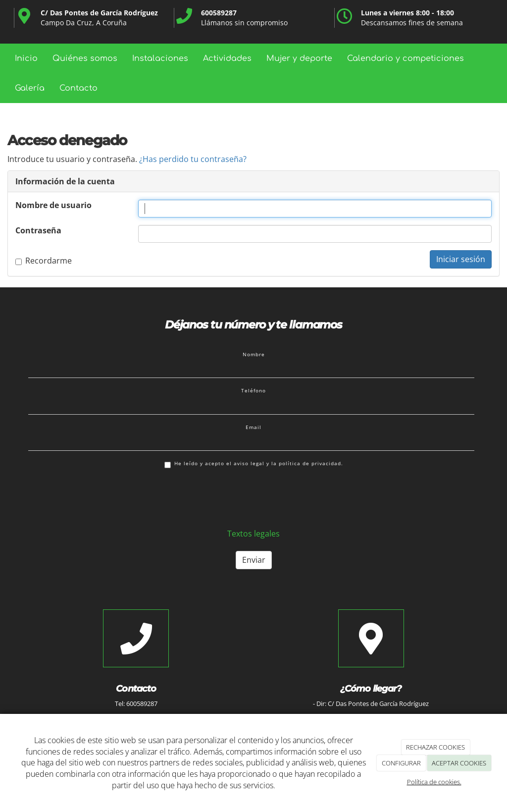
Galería (30, 88)
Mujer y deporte (299, 58)
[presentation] (103, 497)
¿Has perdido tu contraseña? (193, 159)
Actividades (227, 58)
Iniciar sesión (461, 259)
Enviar (254, 560)
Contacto (78, 88)
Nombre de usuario (53, 205)
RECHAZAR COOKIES (435, 747)
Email (253, 427)
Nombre (254, 354)
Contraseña (38, 230)
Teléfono (253, 390)
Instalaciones (160, 58)
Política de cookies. (434, 782)
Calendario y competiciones (406, 58)
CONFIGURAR (401, 763)
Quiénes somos (85, 58)
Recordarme (44, 261)
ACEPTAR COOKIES (459, 763)
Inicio (26, 58)
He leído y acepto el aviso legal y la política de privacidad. (254, 464)
